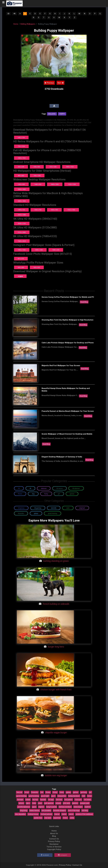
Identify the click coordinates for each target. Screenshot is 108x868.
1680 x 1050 (55, 184)
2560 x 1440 (22, 215)
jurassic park (85, 803)
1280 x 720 (21, 210)
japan (34, 807)
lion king (85, 810)
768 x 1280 (37, 176)
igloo (28, 803)
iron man (59, 800)
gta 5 (53, 796)
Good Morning (53, 513)
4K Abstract (76, 488)
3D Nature (59, 488)
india (34, 803)
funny (62, 792)
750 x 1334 (21, 146)
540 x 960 (37, 167)
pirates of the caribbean (84, 814)
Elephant (82, 508)
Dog (33, 494)
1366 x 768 (38, 210)
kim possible (46, 810)
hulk (83, 796)
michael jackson (46, 814)
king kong (24, 810)
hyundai (43, 800)
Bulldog (52, 114)
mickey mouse (33, 814)
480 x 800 (21, 176)
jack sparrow (49, 803)
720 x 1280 (53, 167)
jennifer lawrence (24, 807)
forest (55, 792)
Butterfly (54, 508)
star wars (48, 818)
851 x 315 (21, 259)
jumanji (58, 803)
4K (14, 14)
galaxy (68, 792)
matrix (64, 814)
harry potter (62, 796)
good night (45, 796)
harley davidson (74, 796)
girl (90, 792)
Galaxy (36, 513)
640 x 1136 (21, 138)
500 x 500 (37, 267)
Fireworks (21, 513)
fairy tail (19, 792)
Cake (68, 508)
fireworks (35, 792)
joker (40, 803)
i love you (78, 800)
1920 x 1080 (71, 210)
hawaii (28, 800)
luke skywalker (20, 814)
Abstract (44, 488)
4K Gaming (38, 508)
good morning (21, 796)
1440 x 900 (38, 184)
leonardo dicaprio (60, 810)
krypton (41, 807)
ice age (51, 800)
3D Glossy (21, 508)
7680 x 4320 (22, 241)
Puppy (62, 114)
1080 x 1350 (22, 250)
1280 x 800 (21, 184)
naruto (71, 814)
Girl (59, 494)
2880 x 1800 (22, 201)
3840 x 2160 (22, 223)
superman (57, 818)
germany (84, 792)
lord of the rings (74, 810)
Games (72, 494)
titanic (65, 818)
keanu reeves (34, 810)
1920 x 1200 (72, 184)
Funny (46, 494)
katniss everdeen (65, 807)
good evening (34, 796)
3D (8, 14)
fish (42, 792)
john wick (67, 803)
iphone (21, 803)
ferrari (27, 792)
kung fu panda (52, 807)
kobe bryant (78, 807)
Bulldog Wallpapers (28, 24)
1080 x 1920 (22, 158)
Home (16, 24)
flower (48, 792)
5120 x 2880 (22, 232)
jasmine (75, 803)
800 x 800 (21, 267)
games (76, 792)
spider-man (38, 818)
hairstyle (20, 800)
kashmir (88, 807)
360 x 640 (21, 167)
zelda (72, 818)
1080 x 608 (56, 250)
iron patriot (68, 800)
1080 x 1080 (39, 250)
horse (89, 796)
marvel (57, 814)
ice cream (87, 800)
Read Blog (84, 302)
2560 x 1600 (22, 189)
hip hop (35, 800)
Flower (20, 494)
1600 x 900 (54, 210)
